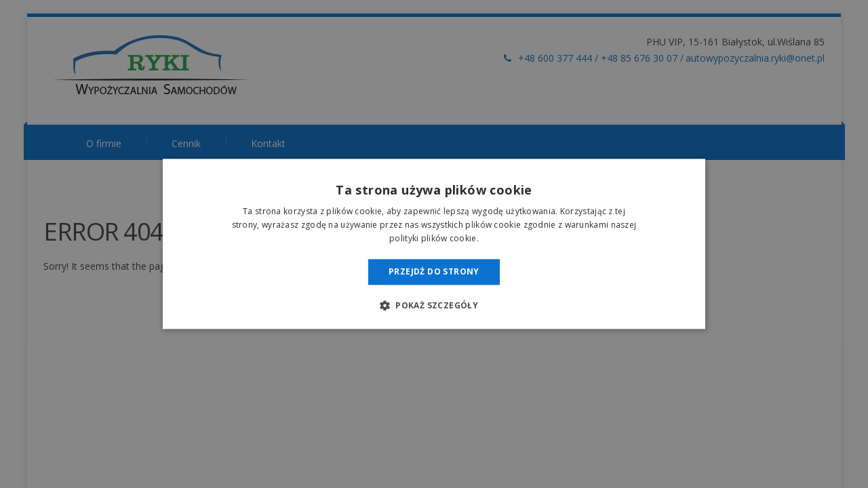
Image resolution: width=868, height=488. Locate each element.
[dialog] (434, 244)
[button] (434, 306)
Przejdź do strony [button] (434, 271)
